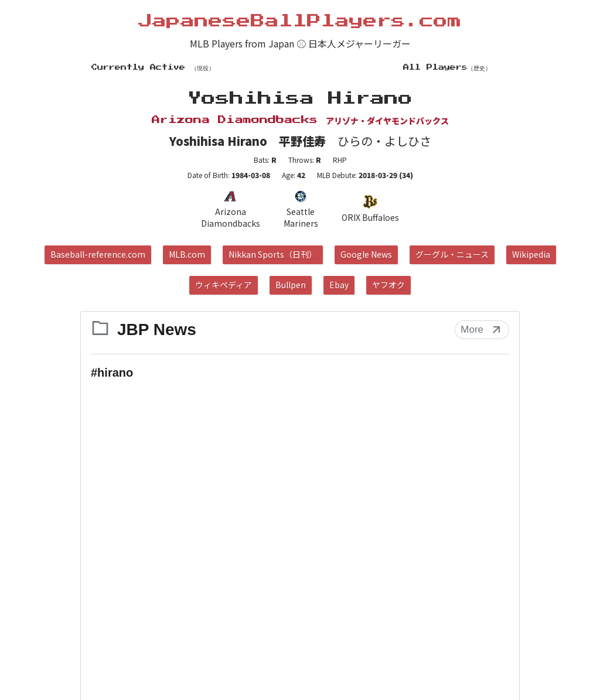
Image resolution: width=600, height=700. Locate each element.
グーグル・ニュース (452, 254)
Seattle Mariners (301, 209)
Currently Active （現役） (153, 67)
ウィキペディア (224, 285)
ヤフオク (388, 285)
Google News (366, 254)
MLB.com (187, 254)
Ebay (339, 285)
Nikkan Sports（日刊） (273, 254)
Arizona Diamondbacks (230, 209)
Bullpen (291, 285)
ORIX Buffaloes (370, 209)
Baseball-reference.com (98, 254)
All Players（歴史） (447, 67)
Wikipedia (531, 254)
